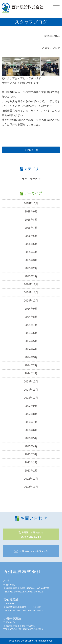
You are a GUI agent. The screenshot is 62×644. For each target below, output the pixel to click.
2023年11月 (31, 390)
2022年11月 (31, 487)
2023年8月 (31, 414)
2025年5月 (31, 244)
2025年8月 (31, 220)
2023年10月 (31, 398)
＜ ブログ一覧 (31, 150)
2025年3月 (31, 260)
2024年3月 (31, 357)
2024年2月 (31, 365)
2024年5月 (31, 341)
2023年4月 (31, 446)
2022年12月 (31, 479)
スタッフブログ (51, 48)
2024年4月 (31, 349)
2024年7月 (31, 325)
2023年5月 (31, 438)
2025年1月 (31, 276)
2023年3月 (31, 454)
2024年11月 (31, 293)
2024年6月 (31, 333)
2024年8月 (31, 317)
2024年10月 (31, 301)
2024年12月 (31, 284)
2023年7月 (31, 422)
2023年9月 (31, 406)
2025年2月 (31, 268)
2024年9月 (31, 309)
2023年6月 (31, 430)
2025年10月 (31, 203)
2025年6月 (31, 236)
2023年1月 (31, 471)
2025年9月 (31, 212)
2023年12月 (31, 382)
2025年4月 (31, 252)
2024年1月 (31, 373)
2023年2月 (31, 463)
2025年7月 (31, 228)
